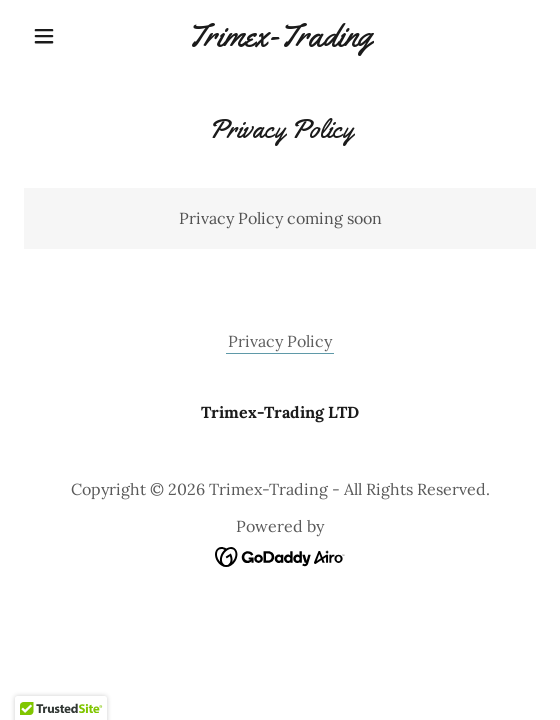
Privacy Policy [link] (280, 341)
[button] (62, 36)
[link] (280, 36)
